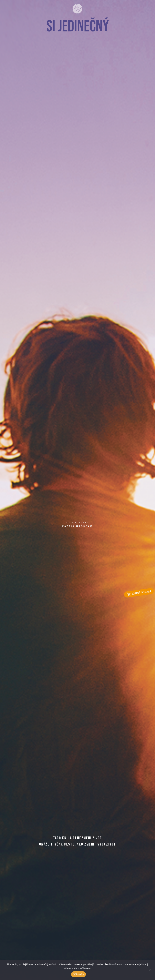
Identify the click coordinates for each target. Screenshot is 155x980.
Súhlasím (78, 974)
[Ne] (150, 970)
